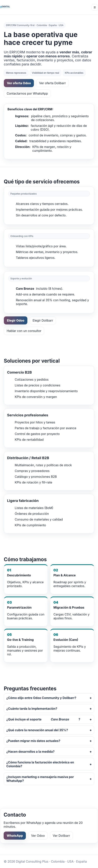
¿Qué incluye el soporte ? (43, 719)
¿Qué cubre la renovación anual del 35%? (37, 730)
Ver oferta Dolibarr (52, 83)
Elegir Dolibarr (43, 320)
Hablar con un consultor (24, 331)
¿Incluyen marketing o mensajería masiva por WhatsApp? (40, 779)
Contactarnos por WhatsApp (27, 93)
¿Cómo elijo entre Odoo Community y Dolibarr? (41, 698)
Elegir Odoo (16, 320)
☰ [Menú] (95, 7)
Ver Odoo (38, 836)
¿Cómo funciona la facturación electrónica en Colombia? (40, 764)
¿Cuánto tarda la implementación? (32, 709)
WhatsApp (15, 836)
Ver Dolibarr (61, 836)
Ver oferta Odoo (19, 83)
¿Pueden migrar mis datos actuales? (33, 741)
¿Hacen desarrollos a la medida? (30, 752)
